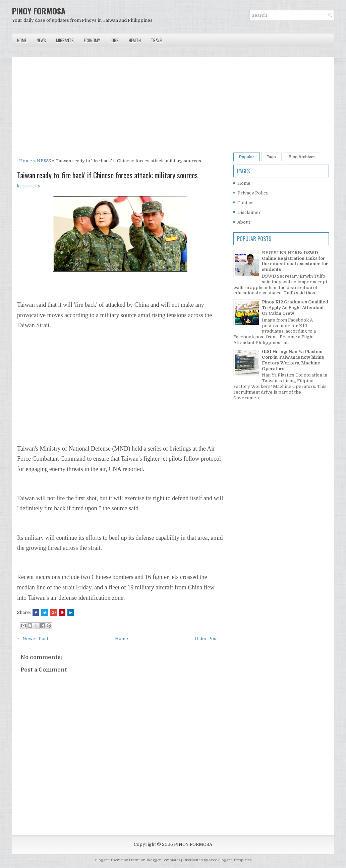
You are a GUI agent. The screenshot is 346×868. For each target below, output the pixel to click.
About (244, 222)
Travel (157, 40)
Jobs (114, 40)
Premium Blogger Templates (154, 860)
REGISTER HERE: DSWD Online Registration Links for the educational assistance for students (295, 261)
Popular (247, 157)
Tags (271, 157)
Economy (92, 40)
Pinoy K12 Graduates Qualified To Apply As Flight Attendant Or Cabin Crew (295, 308)
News (41, 40)
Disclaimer (249, 212)
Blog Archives (302, 157)
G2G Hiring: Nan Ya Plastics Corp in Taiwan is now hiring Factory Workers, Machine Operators (293, 360)
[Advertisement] (120, 109)
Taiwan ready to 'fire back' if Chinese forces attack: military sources (107, 175)
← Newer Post (33, 639)
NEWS (44, 161)
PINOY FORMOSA (39, 11)
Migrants (65, 40)
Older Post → (209, 639)
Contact (246, 203)
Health (135, 40)
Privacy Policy (253, 193)
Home (22, 40)
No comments (28, 185)
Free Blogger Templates (230, 860)
